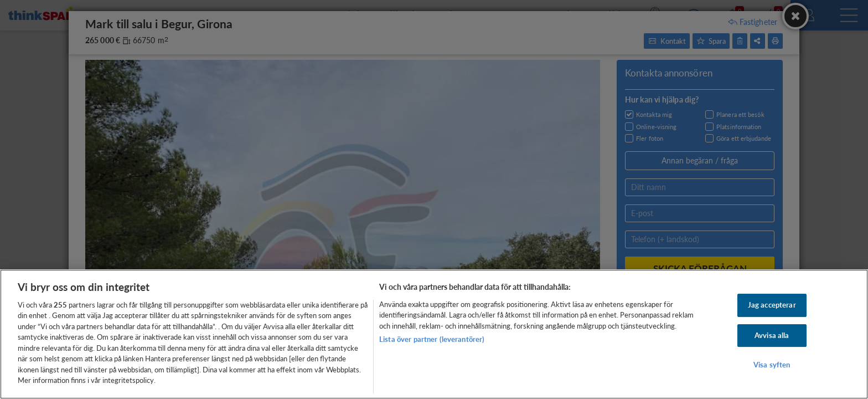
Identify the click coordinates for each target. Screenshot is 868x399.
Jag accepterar (772, 305)
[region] (434, 334)
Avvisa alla (772, 335)
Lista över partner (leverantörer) (432, 339)
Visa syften (772, 365)
